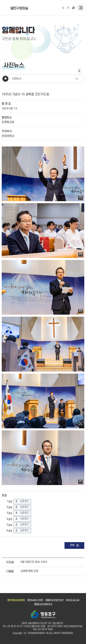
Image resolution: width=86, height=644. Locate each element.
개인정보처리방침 (16, 600)
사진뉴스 (17, 79)
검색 (63, 8)
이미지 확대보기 (80, 198)
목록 (74, 545)
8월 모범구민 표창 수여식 (34, 562)
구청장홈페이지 (73, 8)
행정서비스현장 (35, 600)
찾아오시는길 (72, 600)
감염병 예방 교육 (29, 571)
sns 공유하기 (79, 71)
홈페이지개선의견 (54, 600)
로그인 (68, 8)
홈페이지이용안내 (43, 604)
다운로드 (25, 501)
